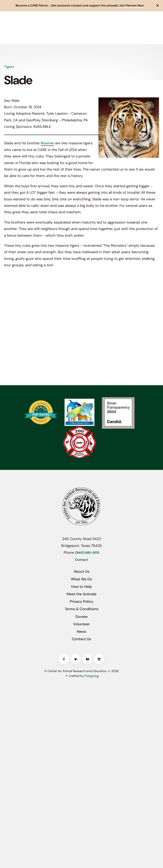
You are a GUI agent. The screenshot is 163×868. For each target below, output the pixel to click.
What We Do (81, 579)
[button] (158, 6)
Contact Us (82, 639)
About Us (81, 571)
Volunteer (81, 624)
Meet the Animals (81, 594)
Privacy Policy (82, 602)
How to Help (81, 587)
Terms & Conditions (82, 609)
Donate (81, 617)
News (81, 632)
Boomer (47, 143)
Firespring (92, 676)
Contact (82, 560)
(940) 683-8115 (87, 553)
